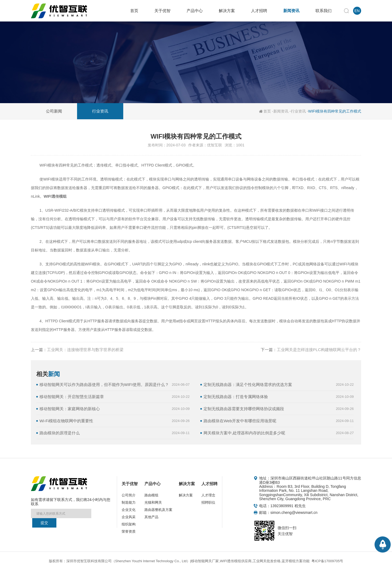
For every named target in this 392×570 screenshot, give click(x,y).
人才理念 (208, 495)
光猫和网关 (153, 502)
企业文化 (129, 510)
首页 (267, 111)
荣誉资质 (129, 531)
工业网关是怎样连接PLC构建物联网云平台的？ (319, 350)
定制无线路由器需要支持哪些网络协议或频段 (244, 409)
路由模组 (151, 495)
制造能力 (129, 502)
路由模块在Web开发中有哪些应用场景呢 (240, 421)
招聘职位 (208, 502)
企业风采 (129, 517)
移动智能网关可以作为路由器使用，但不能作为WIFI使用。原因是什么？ (104, 385)
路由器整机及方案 (158, 510)
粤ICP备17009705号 (327, 561)
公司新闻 (54, 111)
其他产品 (151, 517)
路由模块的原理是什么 (60, 433)
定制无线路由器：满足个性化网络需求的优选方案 (248, 385)
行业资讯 (298, 111)
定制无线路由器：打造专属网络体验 (236, 397)
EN (357, 11)
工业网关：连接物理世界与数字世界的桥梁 (85, 350)
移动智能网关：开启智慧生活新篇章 (72, 397)
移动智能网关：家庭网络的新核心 (70, 409)
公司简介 (129, 495)
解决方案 (186, 495)
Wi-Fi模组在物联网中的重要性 (66, 421)
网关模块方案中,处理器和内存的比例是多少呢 (244, 433)
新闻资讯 (281, 111)
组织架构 (129, 524)
